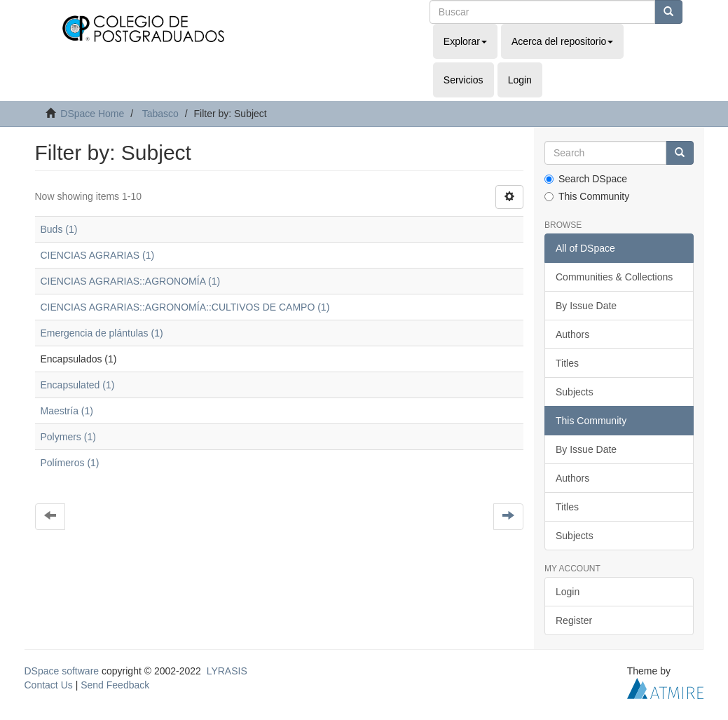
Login (568, 592)
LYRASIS (227, 671)
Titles (567, 363)
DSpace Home (92, 114)
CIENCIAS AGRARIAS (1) (98, 255)
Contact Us (49, 685)
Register (574, 620)
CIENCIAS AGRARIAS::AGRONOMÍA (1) (131, 281)
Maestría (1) (67, 411)
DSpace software (62, 671)
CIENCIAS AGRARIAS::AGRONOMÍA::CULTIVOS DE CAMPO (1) (185, 307)
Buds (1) (59, 229)
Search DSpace (586, 179)
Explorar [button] (465, 41)
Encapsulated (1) (78, 385)
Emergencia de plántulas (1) (102, 333)
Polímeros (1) (70, 463)
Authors (572, 334)
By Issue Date (586, 306)
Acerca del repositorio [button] (562, 41)
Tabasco (160, 114)
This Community (587, 196)
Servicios (463, 80)
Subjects (575, 392)
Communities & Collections (614, 277)
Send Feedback (115, 685)
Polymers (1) (68, 437)
